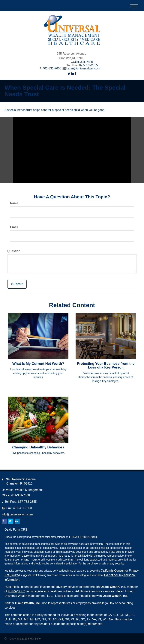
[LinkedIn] (73, 74)
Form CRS (20, 530)
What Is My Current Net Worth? (38, 364)
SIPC (21, 591)
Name (14, 203)
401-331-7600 (52, 68)
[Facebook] (75, 74)
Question (14, 251)
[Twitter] (69, 74)
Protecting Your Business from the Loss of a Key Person (106, 366)
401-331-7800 (84, 62)
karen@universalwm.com (83, 68)
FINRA (12, 591)
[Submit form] (17, 284)
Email (14, 227)
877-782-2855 (88, 65)
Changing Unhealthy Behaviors (38, 447)
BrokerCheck (88, 537)
